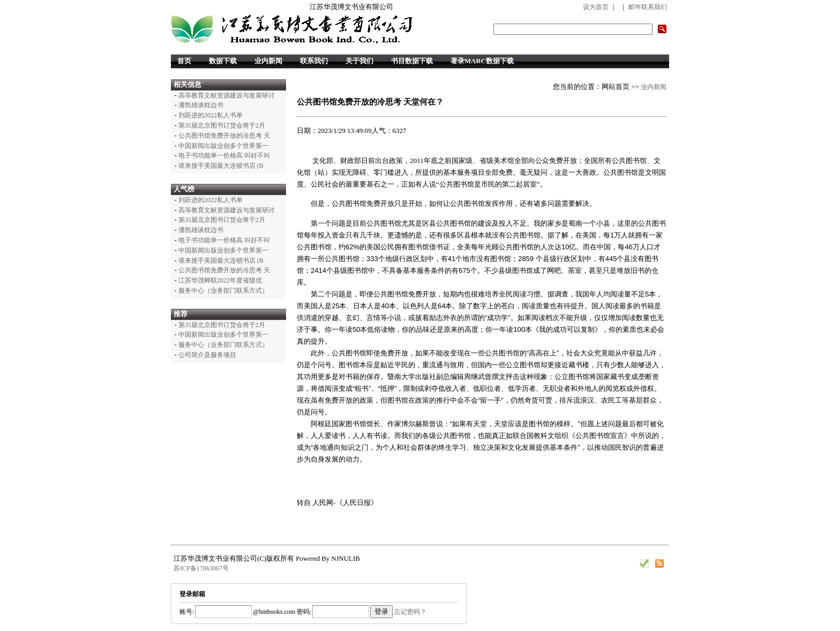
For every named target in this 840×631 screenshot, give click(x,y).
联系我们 (314, 61)
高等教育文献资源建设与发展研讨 (227, 95)
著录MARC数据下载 (482, 61)
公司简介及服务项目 (207, 355)
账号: (187, 612)
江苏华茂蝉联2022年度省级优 (220, 280)
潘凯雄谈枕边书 (201, 105)
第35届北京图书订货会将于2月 (222, 125)
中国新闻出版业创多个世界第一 (223, 146)
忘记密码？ (410, 612)
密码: (303, 612)
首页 (184, 61)
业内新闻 (268, 61)
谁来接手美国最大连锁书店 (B (221, 166)
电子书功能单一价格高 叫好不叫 (224, 155)
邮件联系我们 (648, 7)
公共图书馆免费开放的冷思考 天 (224, 136)
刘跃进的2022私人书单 (211, 115)
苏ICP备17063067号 (201, 568)
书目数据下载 (412, 61)
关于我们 (359, 61)
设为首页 (596, 7)
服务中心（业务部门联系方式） (223, 291)
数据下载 (223, 61)
